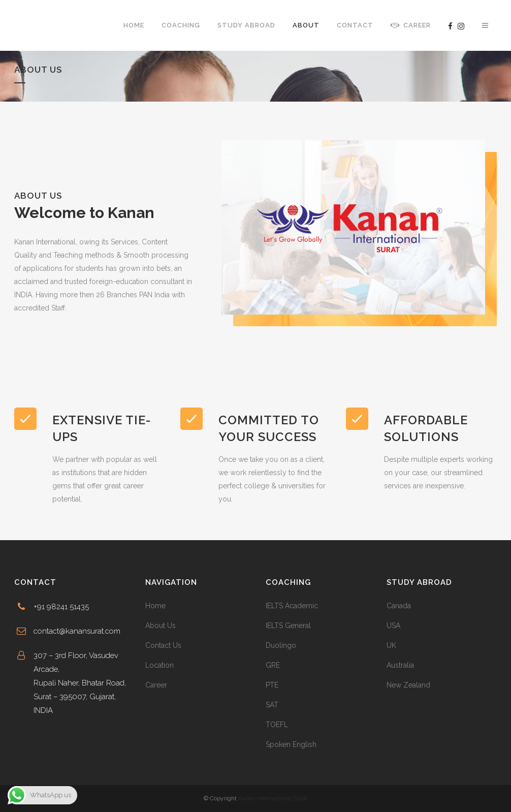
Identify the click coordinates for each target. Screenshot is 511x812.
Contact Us (163, 645)
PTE (272, 685)
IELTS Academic (292, 606)
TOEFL (277, 725)
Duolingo (281, 645)
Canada (399, 606)
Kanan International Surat (273, 798)
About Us (161, 626)
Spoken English (291, 744)
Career (156, 685)
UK (391, 645)
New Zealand (408, 685)
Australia (400, 665)
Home (155, 606)
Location (159, 665)
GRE (273, 665)
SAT (272, 705)
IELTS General (288, 626)
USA (393, 626)
